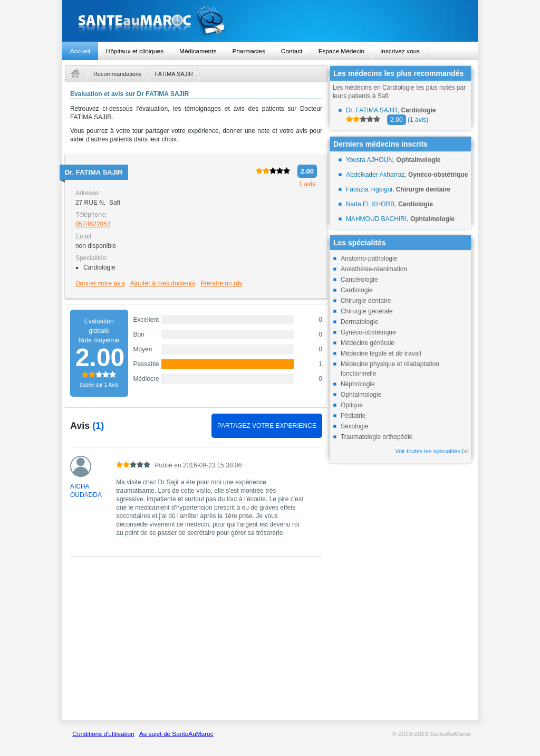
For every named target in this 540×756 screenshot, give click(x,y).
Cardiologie (357, 290)
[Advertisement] (196, 644)
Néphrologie (358, 384)
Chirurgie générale (367, 311)
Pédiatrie (353, 416)
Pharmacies (248, 51)
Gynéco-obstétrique (368, 332)
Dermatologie (359, 322)
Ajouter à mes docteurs (163, 283)
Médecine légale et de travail (381, 353)
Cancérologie (359, 280)
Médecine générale (368, 343)
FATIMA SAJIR (174, 74)
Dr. (94, 172)
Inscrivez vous (400, 51)
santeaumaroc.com (270, 21)
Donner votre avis (100, 283)
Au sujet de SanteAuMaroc (176, 734)
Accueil (80, 51)
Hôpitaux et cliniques (135, 51)
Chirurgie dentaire (366, 301)
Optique (352, 405)
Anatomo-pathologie (369, 259)
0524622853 (93, 224)
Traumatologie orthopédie (377, 437)
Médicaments (198, 51)
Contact (292, 51)
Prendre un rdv (221, 283)
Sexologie (355, 426)
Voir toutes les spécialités (432, 451)
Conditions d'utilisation (103, 734)
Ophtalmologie (361, 395)
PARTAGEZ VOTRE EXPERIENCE (267, 426)
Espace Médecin (341, 51)
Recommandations (118, 74)
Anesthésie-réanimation (374, 269)
